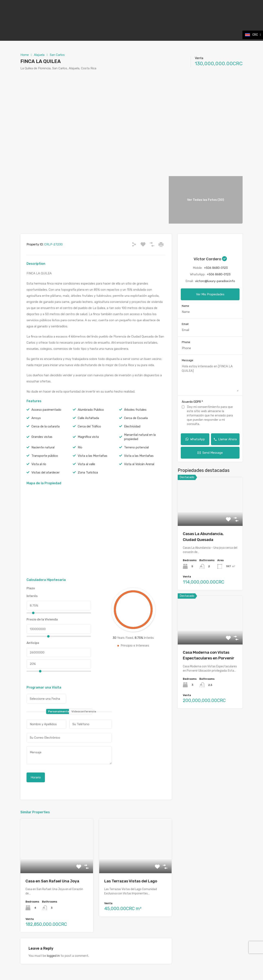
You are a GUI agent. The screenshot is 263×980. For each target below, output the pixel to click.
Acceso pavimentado (46, 410)
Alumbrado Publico (91, 410)
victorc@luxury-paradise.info (215, 281)
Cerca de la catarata (45, 426)
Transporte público (45, 456)
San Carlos (57, 55)
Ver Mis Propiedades (210, 294)
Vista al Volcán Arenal (139, 464)
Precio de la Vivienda (42, 619)
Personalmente (59, 711)
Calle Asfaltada (88, 418)
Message (188, 360)
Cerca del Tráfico (89, 426)
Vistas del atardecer (45, 472)
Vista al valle (86, 464)
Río (80, 447)
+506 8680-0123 (216, 268)
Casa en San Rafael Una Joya (52, 881)
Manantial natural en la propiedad (140, 437)
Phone (186, 342)
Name (185, 306)
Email (185, 324)
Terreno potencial (136, 447)
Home (25, 55)
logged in (53, 956)
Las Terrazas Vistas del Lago (131, 881)
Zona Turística (88, 472)
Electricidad (132, 426)
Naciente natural (43, 447)
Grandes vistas (42, 437)
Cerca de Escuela (136, 418)
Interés (32, 596)
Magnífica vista (88, 437)
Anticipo (33, 643)
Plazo (31, 588)
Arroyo (36, 418)
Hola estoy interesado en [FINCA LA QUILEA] (210, 378)
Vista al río (39, 464)
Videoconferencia (82, 711)
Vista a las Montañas (93, 456)
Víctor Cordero (210, 259)
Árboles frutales (135, 410)
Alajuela (39, 55)
